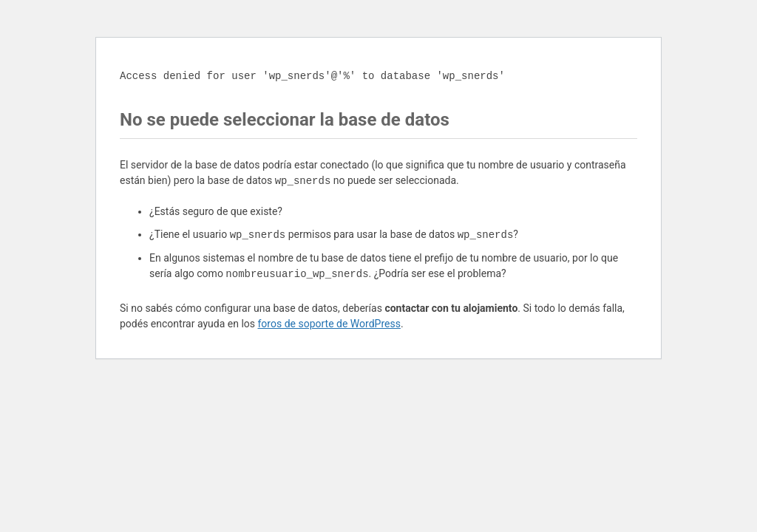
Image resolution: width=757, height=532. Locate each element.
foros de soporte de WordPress (329, 324)
